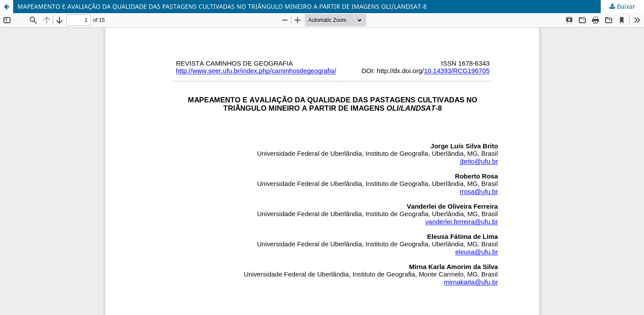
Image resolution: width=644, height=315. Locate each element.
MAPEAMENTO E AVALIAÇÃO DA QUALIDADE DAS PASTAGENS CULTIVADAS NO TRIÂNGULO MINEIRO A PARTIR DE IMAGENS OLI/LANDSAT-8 (222, 6)
